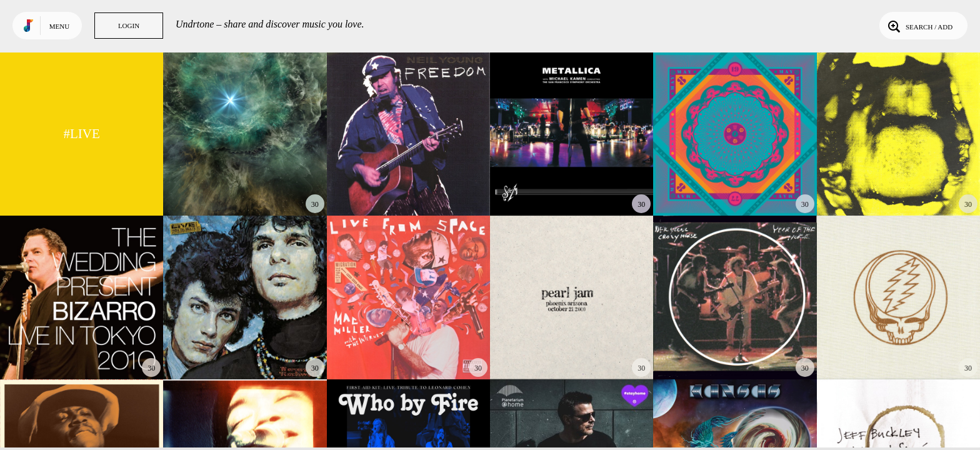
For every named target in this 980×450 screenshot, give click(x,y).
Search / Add (919, 26)
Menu (59, 26)
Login (129, 26)
